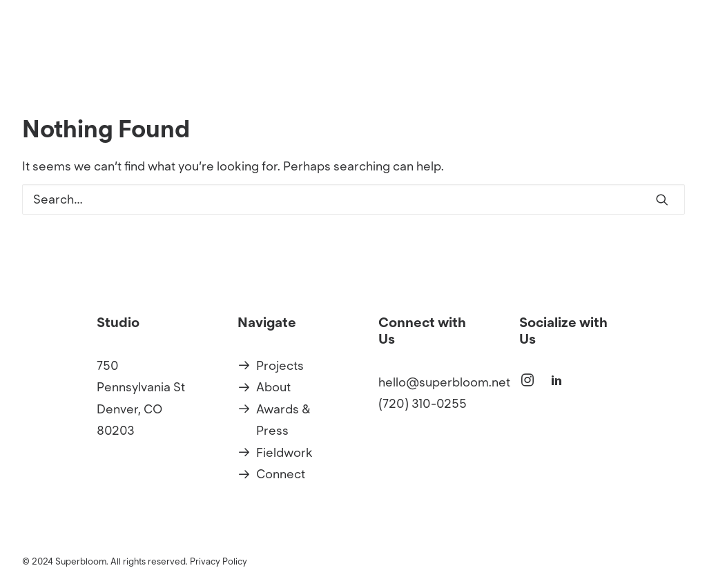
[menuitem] (455, 52)
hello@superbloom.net (444, 382)
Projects (450, 52)
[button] (662, 199)
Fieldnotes (654, 52)
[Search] (353, 199)
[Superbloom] (232, 52)
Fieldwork (284, 453)
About (513, 52)
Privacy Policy (219, 561)
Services (577, 52)
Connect (281, 474)
